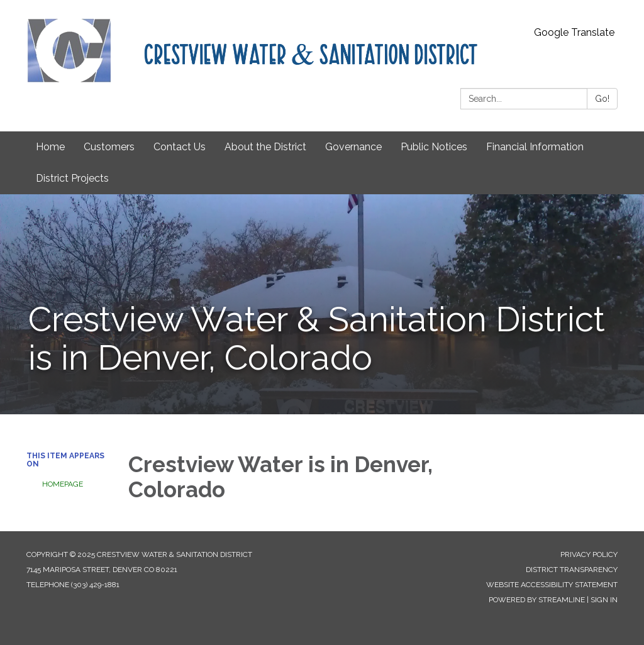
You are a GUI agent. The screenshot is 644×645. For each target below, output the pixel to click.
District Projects (72, 178)
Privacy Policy (589, 554)
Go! (602, 99)
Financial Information (535, 147)
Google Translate (574, 32)
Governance (353, 147)
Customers (109, 147)
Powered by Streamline (537, 600)
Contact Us (180, 147)
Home (50, 147)
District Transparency (572, 570)
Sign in (604, 600)
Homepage (63, 484)
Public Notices (434, 147)
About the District (265, 147)
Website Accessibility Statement (552, 585)
